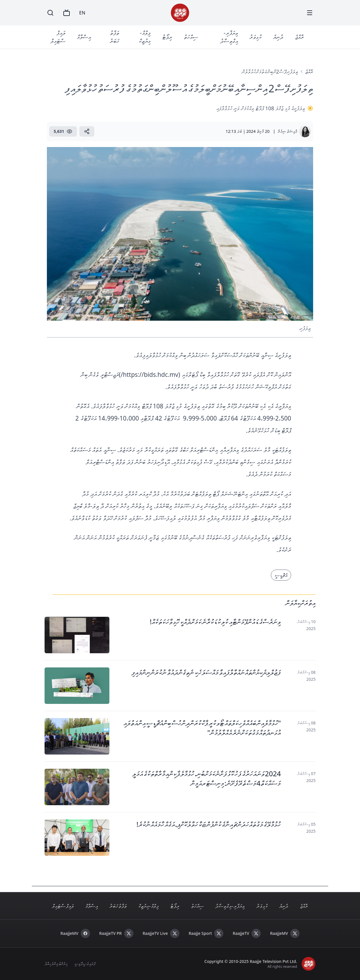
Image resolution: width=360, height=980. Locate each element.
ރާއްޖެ (299, 37)
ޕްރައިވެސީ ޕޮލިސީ (85, 964)
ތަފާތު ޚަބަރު (114, 37)
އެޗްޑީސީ (281, 575)
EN (82, 13)
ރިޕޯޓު (167, 37)
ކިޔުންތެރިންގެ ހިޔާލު (56, 964)
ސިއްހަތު (191, 37)
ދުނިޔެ (278, 37)
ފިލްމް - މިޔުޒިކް (145, 37)
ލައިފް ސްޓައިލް (58, 37)
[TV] (67, 13)
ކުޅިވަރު (256, 37)
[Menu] (310, 13)
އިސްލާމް (84, 37)
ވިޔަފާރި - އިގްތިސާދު (229, 37)
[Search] (50, 13)
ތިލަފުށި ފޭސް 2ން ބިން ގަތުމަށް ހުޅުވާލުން (270, 71)
